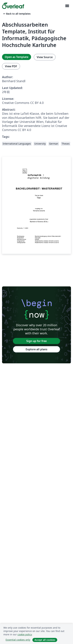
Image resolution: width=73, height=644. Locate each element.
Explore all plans (36, 349)
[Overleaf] (13, 6)
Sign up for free (36, 341)
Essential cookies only (18, 640)
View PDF (11, 66)
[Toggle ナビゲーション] (67, 6)
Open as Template (17, 57)
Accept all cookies (45, 640)
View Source (45, 57)
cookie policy (25, 634)
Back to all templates (17, 14)
